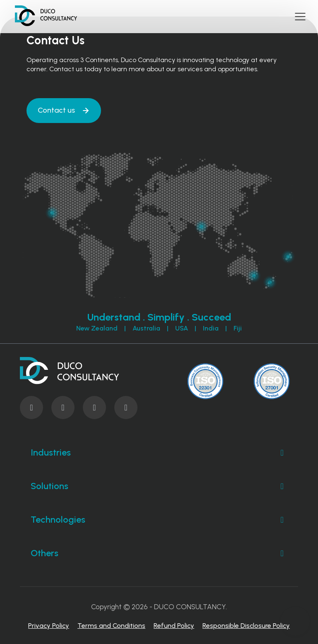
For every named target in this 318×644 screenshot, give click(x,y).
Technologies (159, 520)
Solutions (159, 486)
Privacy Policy (49, 626)
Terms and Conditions (111, 626)
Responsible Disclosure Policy (246, 626)
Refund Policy (174, 626)
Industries (159, 453)
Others (159, 553)
